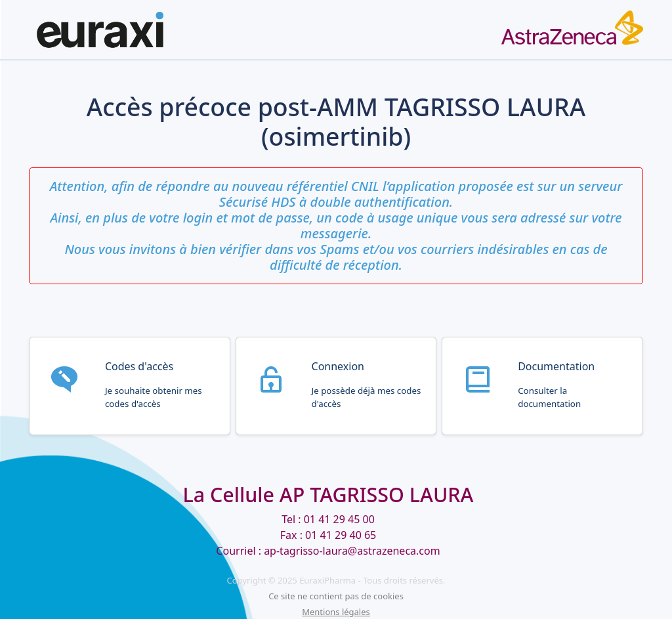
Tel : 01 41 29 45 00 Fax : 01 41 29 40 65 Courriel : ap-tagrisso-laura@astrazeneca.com (328, 535)
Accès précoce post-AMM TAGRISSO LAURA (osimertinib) (336, 122)
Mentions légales (336, 612)
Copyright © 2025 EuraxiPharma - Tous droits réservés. (336, 580)
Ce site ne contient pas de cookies (336, 596)
